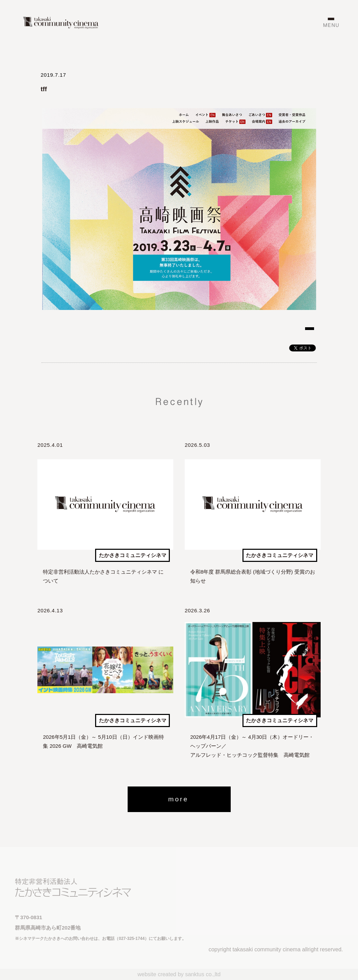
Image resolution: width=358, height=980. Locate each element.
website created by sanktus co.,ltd (179, 974)
